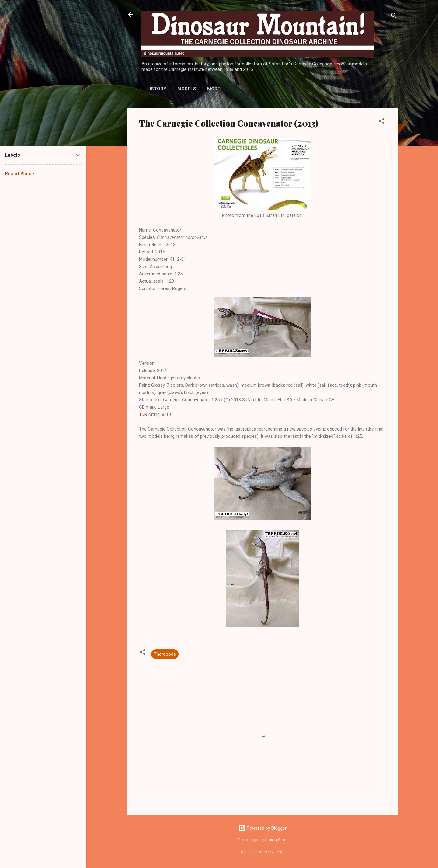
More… (265, 89)
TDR (143, 414)
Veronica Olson (276, 840)
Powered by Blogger (262, 828)
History (156, 89)
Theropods (165, 654)
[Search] (394, 17)
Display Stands (227, 89)
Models (187, 89)
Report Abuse (19, 174)
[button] (382, 122)
